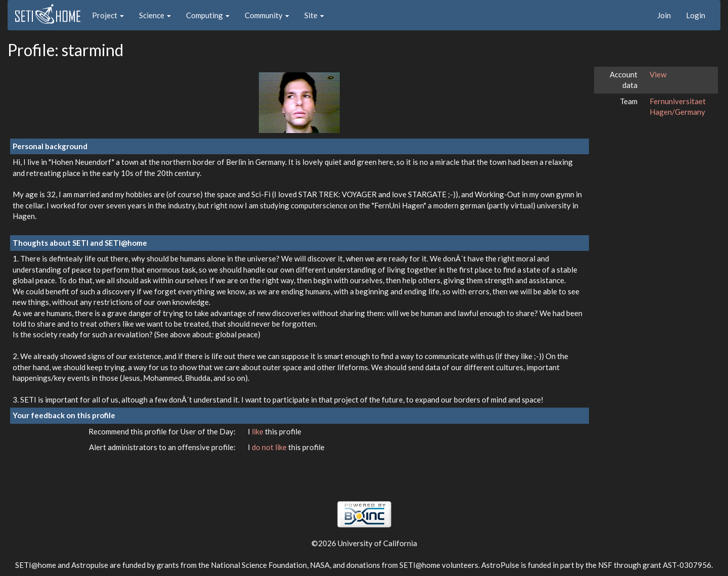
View (658, 74)
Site (314, 15)
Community (267, 15)
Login (696, 15)
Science (155, 15)
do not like (270, 447)
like (258, 431)
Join (664, 15)
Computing (208, 15)
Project (108, 15)
